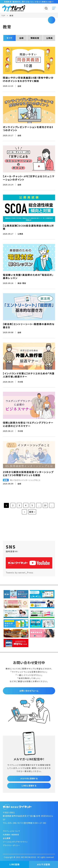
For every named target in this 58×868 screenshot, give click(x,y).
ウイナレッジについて (11, 831)
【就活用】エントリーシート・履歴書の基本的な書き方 (29, 326)
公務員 (49, 38)
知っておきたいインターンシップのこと (25, 480)
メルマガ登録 (43, 864)
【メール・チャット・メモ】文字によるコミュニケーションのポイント (29, 178)
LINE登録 (15, 864)
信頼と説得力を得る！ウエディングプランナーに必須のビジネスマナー (28, 424)
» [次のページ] (24, 512)
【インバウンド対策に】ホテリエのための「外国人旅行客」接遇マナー (29, 375)
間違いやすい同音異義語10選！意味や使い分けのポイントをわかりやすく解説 (28, 79)
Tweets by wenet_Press (20, 572)
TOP (3, 15)
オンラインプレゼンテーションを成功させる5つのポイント (28, 129)
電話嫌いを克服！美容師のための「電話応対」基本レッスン (28, 276)
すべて (9, 38)
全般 (21, 38)
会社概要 (7, 838)
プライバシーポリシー (12, 845)
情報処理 (35, 38)
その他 (20, 382)
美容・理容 (22, 283)
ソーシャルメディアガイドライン (15, 842)
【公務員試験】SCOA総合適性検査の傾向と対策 (28, 227)
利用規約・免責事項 (11, 835)
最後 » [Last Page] (32, 512)
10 (45, 505)
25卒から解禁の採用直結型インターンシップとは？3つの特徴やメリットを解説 (28, 474)
